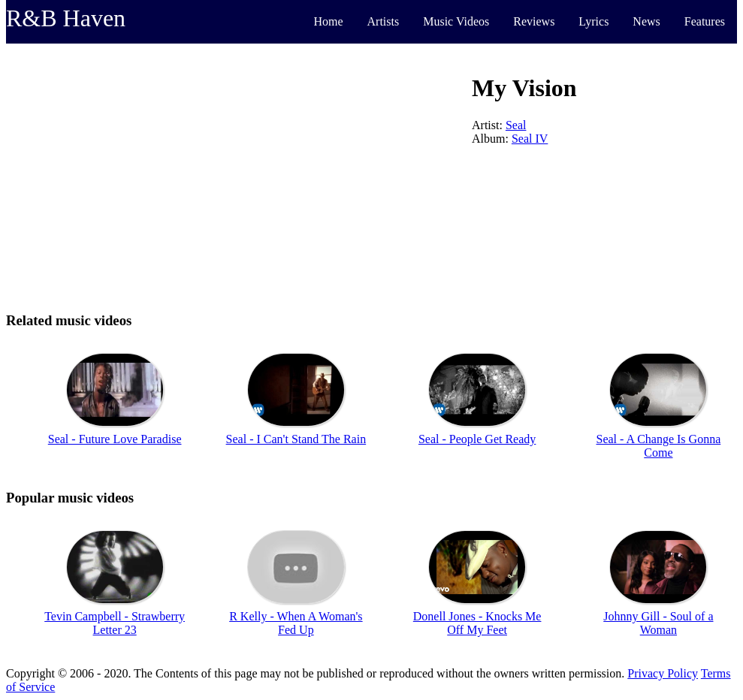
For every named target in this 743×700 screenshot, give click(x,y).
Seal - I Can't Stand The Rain (296, 439)
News (646, 21)
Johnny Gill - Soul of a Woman (658, 623)
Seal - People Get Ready (477, 439)
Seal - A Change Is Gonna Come (659, 446)
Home (328, 21)
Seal (516, 125)
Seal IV (530, 139)
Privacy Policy (663, 673)
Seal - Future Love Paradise (115, 439)
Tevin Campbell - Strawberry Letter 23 (115, 623)
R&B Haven (66, 18)
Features (705, 21)
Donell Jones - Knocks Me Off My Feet (477, 623)
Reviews (534, 21)
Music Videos (456, 21)
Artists (384, 21)
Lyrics (593, 21)
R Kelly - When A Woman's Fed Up (296, 623)
